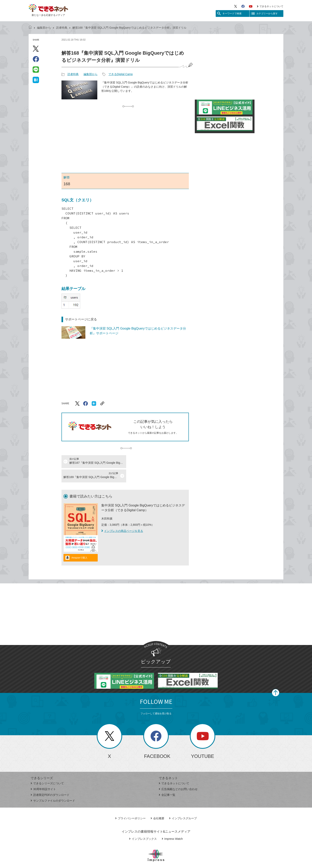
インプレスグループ (183, 804)
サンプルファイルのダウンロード (53, 786)
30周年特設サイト (43, 775)
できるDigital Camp (121, 74)
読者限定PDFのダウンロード (50, 781)
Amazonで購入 (79, 543)
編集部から (44, 28)
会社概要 (157, 804)
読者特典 (62, 28)
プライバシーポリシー (130, 804)
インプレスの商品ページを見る (122, 517)
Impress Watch (172, 824)
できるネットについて (270, 6)
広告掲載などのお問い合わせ (178, 775)
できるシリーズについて (47, 769)
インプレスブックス (143, 824)
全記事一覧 (167, 781)
